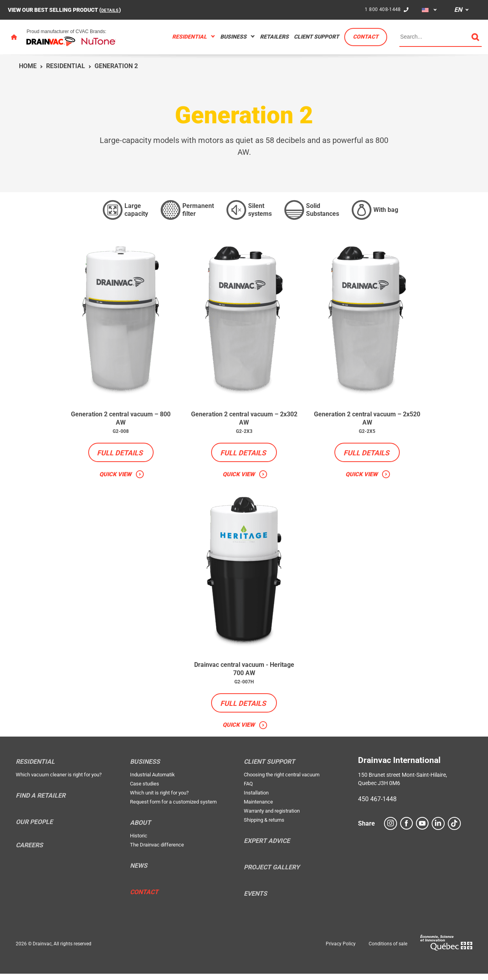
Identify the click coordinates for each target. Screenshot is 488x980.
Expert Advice (267, 847)
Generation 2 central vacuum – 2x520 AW (367, 419)
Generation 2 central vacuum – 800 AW (121, 419)
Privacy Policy (341, 950)
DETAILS (112, 10)
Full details (120, 455)
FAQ (248, 790)
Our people (34, 828)
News (139, 872)
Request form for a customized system (173, 808)
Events (255, 900)
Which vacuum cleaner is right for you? (59, 781)
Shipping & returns (264, 826)
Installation (256, 799)
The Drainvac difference (157, 851)
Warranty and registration (272, 817)
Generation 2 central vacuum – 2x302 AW (244, 419)
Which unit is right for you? (159, 799)
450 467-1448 (377, 805)
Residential (189, 37)
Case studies (145, 790)
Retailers (274, 37)
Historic (139, 842)
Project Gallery (272, 874)
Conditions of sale (388, 950)
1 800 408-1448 (382, 9)
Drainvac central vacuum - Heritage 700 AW (244, 673)
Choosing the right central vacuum (282, 781)
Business (233, 37)
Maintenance (258, 808)
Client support (316, 37)
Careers (29, 852)
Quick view (115, 477)
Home (28, 66)
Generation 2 (116, 66)
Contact (366, 37)
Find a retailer (41, 802)
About (140, 829)
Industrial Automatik (152, 781)
